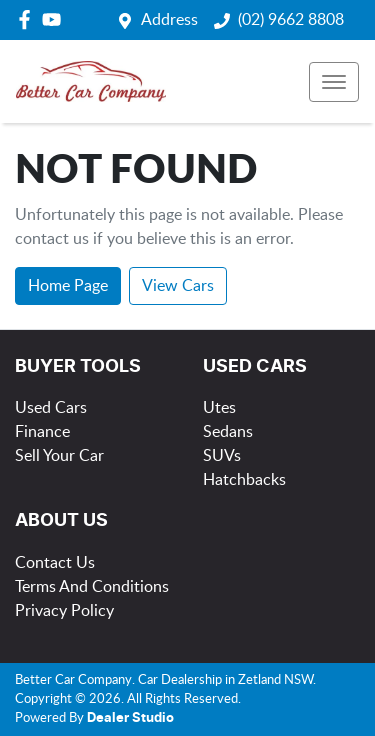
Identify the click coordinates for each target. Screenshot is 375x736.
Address (169, 20)
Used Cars (51, 408)
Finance (42, 432)
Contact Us (55, 563)
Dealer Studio (130, 718)
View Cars (178, 286)
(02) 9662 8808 (291, 20)
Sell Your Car (59, 456)
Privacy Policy (64, 611)
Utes (219, 408)
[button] (334, 82)
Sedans (228, 432)
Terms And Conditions (92, 587)
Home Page (68, 286)
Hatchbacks (244, 480)
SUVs (222, 456)
